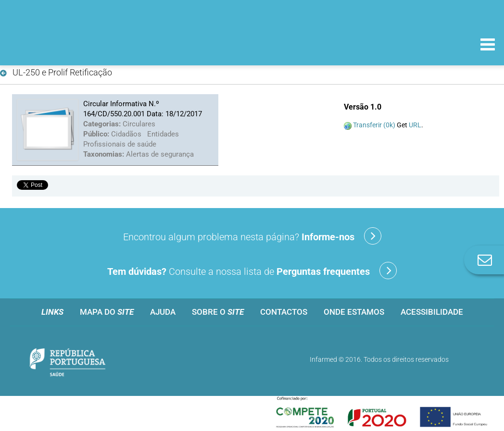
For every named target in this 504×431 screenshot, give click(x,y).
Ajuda (163, 312)
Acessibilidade (432, 312)
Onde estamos (354, 312)
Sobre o (218, 312)
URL (415, 125)
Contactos (284, 312)
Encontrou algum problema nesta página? (252, 236)
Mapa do (107, 312)
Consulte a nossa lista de (252, 271)
